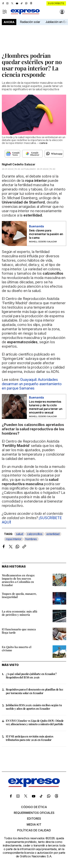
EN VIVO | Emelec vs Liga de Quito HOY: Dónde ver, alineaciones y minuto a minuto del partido (35, 722)
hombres (31, 539)
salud (20, 534)
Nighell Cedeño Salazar (19, 164)
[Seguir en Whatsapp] (54, 154)
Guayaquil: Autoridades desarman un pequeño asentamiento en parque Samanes (32, 384)
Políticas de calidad (34, 830)
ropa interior (14, 539)
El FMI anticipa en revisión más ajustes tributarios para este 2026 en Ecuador (30, 738)
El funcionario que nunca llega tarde (19, 631)
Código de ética (34, 807)
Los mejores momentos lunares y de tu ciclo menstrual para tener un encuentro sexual (46, 407)
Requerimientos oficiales (34, 813)
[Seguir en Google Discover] (32, 154)
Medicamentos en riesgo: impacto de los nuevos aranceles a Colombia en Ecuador (18, 580)
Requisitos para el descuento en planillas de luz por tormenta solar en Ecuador (34, 691)
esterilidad (53, 534)
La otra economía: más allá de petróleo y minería (19, 613)
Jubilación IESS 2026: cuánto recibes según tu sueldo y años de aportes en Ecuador (34, 707)
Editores (34, 819)
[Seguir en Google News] (12, 154)
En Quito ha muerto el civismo (17, 649)
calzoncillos (35, 534)
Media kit (34, 824)
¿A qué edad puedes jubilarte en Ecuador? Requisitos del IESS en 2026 (31, 676)
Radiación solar (30, 22)
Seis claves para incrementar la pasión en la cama (46, 234)
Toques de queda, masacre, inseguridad (19, 595)
